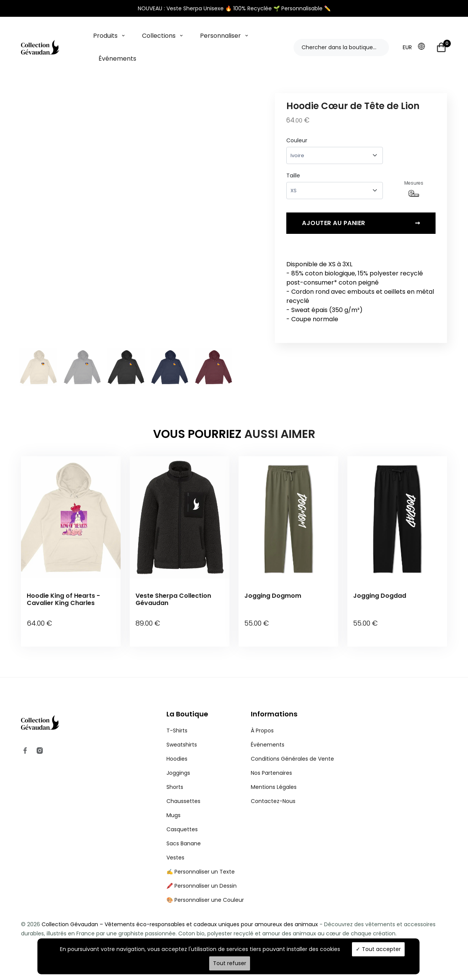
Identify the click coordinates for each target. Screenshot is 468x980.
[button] (424, 47)
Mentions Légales (274, 776)
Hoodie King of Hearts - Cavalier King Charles (63, 599)
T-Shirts (177, 719)
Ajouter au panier (361, 229)
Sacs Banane (184, 832)
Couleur (297, 140)
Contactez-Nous (273, 790)
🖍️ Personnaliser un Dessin (202, 874)
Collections (159, 36)
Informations (274, 702)
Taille (293, 175)
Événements (117, 59)
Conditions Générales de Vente (292, 747)
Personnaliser (220, 36)
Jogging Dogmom (273, 596)
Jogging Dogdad (380, 596)
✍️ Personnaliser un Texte (201, 860)
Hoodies (177, 747)
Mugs (173, 804)
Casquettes (182, 818)
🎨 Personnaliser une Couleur (205, 888)
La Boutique (187, 702)
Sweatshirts (182, 733)
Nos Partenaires (271, 761)
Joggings (178, 761)
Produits (105, 36)
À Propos (262, 719)
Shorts (175, 776)
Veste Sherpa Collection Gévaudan (173, 599)
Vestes (175, 846)
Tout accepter (378, 949)
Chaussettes (183, 790)
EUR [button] (407, 47)
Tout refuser (230, 963)
